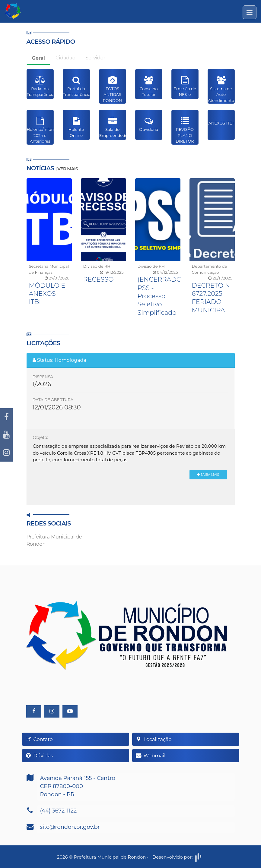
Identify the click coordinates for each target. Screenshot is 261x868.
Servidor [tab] (96, 58)
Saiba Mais (208, 475)
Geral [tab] (38, 58)
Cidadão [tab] (65, 58)
